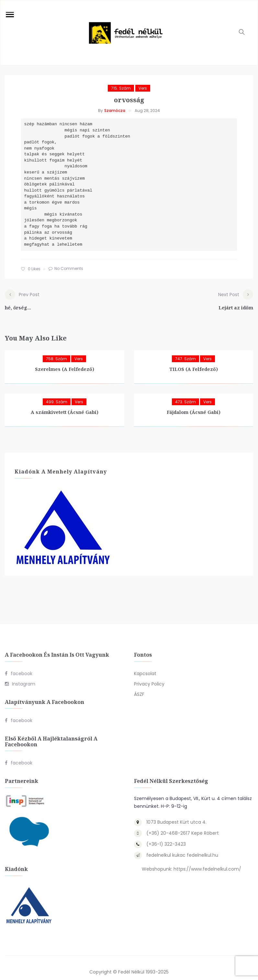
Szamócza (115, 111)
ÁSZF (139, 686)
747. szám (185, 351)
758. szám (56, 351)
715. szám (121, 88)
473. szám (185, 394)
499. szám (57, 394)
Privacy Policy (149, 676)
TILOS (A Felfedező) (194, 361)
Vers (143, 88)
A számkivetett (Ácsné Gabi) (65, 404)
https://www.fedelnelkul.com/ (207, 861)
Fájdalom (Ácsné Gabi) (194, 404)
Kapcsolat (145, 665)
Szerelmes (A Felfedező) (65, 361)
